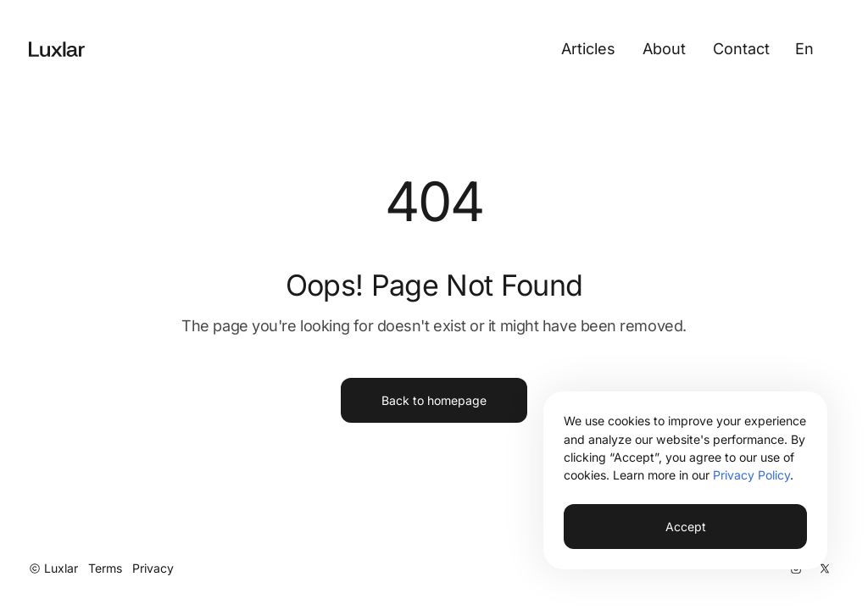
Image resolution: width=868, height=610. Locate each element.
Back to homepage (434, 400)
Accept (686, 527)
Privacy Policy (751, 475)
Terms (105, 568)
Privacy (153, 568)
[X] (825, 568)
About (664, 48)
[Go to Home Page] (57, 49)
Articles (588, 48)
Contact (741, 48)
